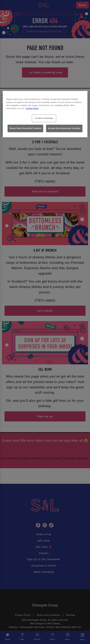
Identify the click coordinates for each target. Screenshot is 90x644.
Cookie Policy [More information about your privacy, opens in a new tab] (32, 108)
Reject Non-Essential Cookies (25, 128)
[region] (45, 114)
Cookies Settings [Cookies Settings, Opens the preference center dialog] (44, 118)
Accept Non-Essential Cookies (64, 128)
